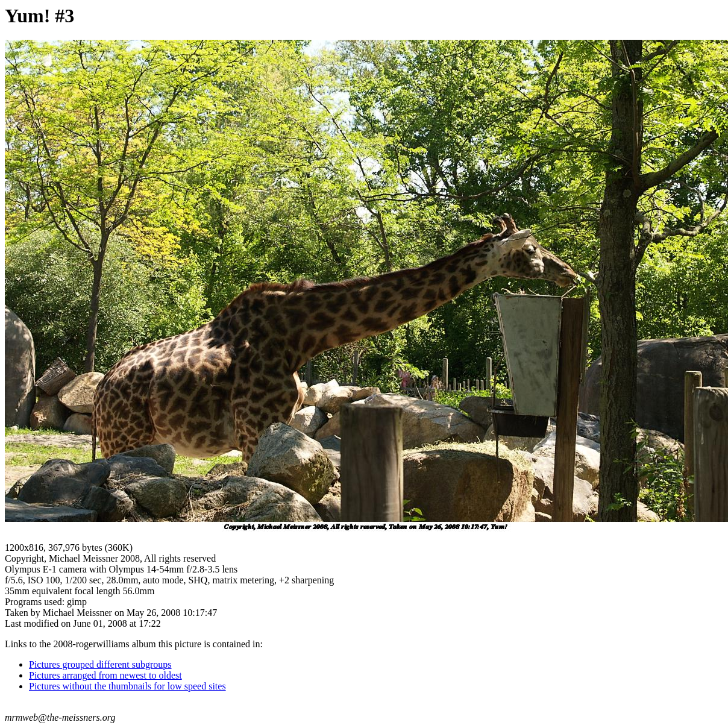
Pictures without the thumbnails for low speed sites (127, 686)
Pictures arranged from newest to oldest (105, 675)
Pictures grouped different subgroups (100, 664)
